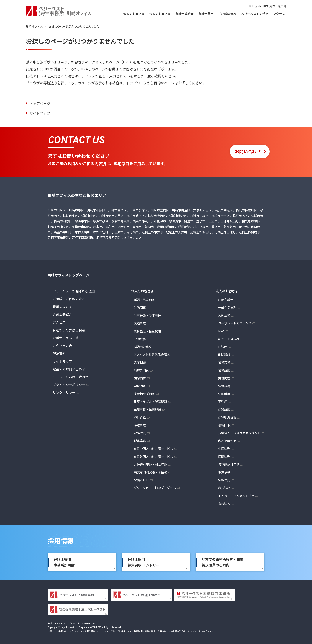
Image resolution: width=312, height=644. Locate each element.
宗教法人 (224, 504)
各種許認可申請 (229, 464)
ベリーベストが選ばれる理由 (74, 291)
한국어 (282, 6)
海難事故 (140, 425)
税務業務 (140, 441)
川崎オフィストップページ (68, 275)
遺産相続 (140, 362)
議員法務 (224, 488)
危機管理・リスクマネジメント (239, 433)
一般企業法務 (227, 307)
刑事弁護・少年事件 (147, 315)
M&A (221, 331)
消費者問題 (141, 370)
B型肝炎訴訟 (142, 347)
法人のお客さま (160, 14)
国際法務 (224, 457)
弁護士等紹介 (184, 14)
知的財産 (224, 394)
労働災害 (140, 339)
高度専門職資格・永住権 (150, 472)
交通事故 (140, 323)
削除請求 (140, 378)
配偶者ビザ (141, 480)
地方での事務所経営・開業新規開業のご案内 (223, 562)
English (257, 6)
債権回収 (224, 425)
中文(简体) (270, 6)
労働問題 (140, 307)
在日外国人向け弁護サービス (153, 457)
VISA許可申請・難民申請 (150, 464)
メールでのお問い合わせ (71, 377)
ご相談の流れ (227, 14)
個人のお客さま (134, 14)
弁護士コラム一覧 (66, 338)
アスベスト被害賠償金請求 (152, 355)
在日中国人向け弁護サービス (153, 449)
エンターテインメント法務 (236, 496)
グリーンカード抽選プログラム (155, 488)
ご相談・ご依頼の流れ (69, 299)
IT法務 (223, 347)
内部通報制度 (227, 441)
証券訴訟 (140, 417)
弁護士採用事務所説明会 (64, 562)
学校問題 (140, 386)
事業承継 (224, 472)
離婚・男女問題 (144, 300)
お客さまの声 (62, 346)
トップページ (40, 103)
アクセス (279, 14)
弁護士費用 (206, 14)
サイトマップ (40, 113)
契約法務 (224, 315)
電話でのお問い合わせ (69, 369)
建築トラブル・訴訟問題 (150, 402)
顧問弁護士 (226, 300)
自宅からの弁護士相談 (69, 330)
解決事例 (59, 353)
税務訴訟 (224, 370)
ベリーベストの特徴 (255, 14)
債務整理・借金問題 (147, 331)
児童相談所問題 (144, 394)
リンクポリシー (64, 392)
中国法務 (224, 449)
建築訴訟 (224, 409)
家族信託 (140, 433)
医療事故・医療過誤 (147, 409)
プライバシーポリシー (69, 385)
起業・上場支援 (229, 339)
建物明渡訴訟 (227, 417)
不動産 (223, 402)
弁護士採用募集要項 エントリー (144, 562)
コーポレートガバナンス (235, 323)
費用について (62, 307)
